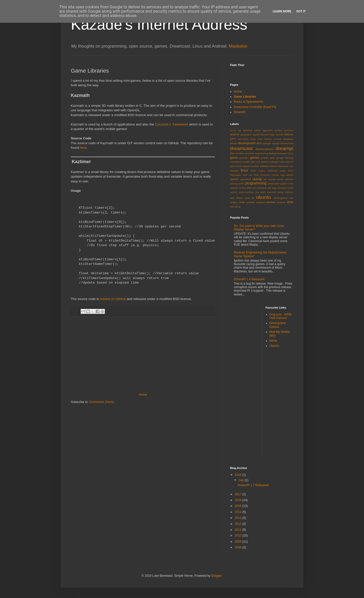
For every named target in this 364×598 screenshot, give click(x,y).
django (276, 143)
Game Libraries (245, 97)
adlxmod (247, 130)
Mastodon (238, 46)
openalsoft (245, 179)
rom (249, 188)
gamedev (244, 158)
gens (273, 158)
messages (236, 175)
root (254, 188)
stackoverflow (246, 192)
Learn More (282, 11)
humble (246, 162)
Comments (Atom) (101, 402)
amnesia (289, 130)
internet (289, 162)
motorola (265, 175)
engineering (262, 153)
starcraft (272, 192)
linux (245, 170)
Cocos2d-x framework (172, 124)
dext (259, 143)
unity (242, 202)
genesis (265, 158)
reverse (234, 188)
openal (234, 179)
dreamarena (287, 143)
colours (268, 139)
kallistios (265, 166)
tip (253, 198)
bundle (280, 134)
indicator (274, 162)
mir (251, 175)
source (234, 192)
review (242, 188)
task (232, 198)
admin (257, 130)
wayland (260, 202)
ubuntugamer (280, 198)
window (271, 202)
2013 (239, 518)
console (277, 139)
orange (272, 179)
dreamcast (241, 148)
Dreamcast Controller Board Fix (255, 107)
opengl (257, 179)
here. (84, 148)
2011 (239, 530)
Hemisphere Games (278, 325)
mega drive (286, 171)
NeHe (273, 341)
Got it (301, 11)
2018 (239, 475)
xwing (237, 207)
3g (240, 130)
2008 (239, 547)
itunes (239, 166)
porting (234, 184)
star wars (260, 192)
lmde (254, 171)
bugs (272, 134)
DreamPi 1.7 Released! (253, 485)
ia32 (253, 162)
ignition (265, 162)
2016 (239, 500)
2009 (239, 542)
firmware (282, 153)
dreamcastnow (264, 149)
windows (281, 202)
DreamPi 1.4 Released (249, 279)
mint (245, 175)
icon (258, 162)
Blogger (217, 576)
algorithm (268, 130)
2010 (239, 536)
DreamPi (240, 112)
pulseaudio (274, 184)
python (284, 184)
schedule (262, 188)
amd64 (278, 130)
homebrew (236, 162)
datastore (288, 139)
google (280, 158)
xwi (232, 207)
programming (256, 183)
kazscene (283, 166)
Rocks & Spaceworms (249, 102)
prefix (241, 184)
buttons (289, 134)
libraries (234, 171)
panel (280, 179)
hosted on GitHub (113, 299)
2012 (239, 524)
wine (290, 202)
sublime (289, 192)
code (260, 139)
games (255, 158)
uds (291, 198)
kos (291, 166)
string (280, 192)
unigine (234, 202)
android (235, 134)
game (234, 158)
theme (240, 198)
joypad (246, 166)
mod (256, 175)
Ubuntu (274, 346)
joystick (255, 166)
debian (234, 143)
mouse (275, 175)
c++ (233, 139)
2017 (239, 494)
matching (272, 171)
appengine (246, 134)
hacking (289, 158)
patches (289, 179)
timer (247, 198)
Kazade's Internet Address (159, 24)
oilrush (290, 175)
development (247, 143)
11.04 (233, 130)
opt (265, 179)
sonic (290, 188)
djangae (267, 143)
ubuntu (264, 197)
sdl (269, 188)
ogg (282, 175)
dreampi (285, 148)
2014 (239, 512)
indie (282, 162)
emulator (250, 153)
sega (274, 188)
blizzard (265, 134)
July (242, 480)
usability (251, 202)
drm (232, 153)
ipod (232, 166)
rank (291, 184)
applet (256, 134)
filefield (273, 153)
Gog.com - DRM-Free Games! (281, 316)
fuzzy (290, 153)
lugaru (262, 171)
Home (143, 395)
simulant (282, 188)
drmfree (240, 153)
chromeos (243, 139)
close (253, 139)
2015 (239, 506)
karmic (274, 166)
